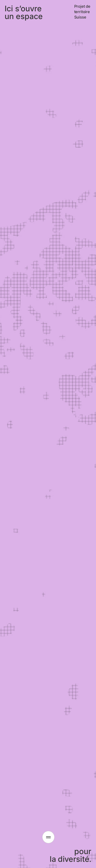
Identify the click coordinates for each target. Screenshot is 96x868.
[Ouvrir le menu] (48, 837)
